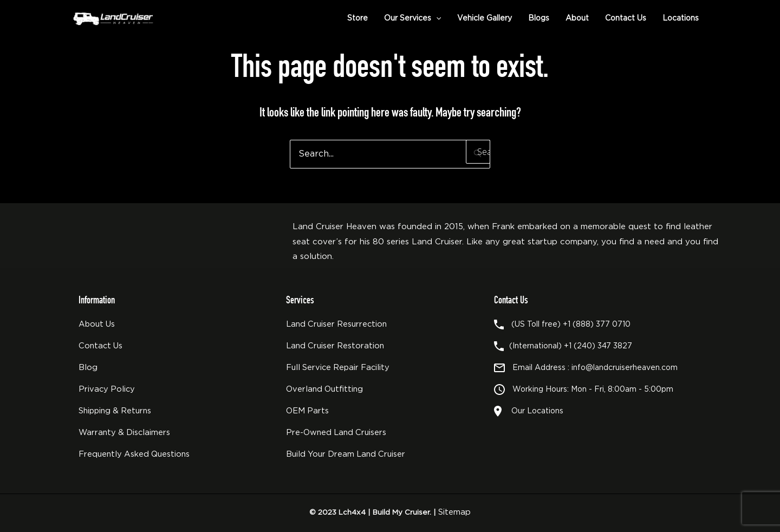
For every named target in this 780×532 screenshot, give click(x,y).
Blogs (539, 18)
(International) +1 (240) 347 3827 (571, 346)
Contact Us (626, 18)
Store (357, 18)
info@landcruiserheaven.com (625, 368)
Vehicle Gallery (485, 18)
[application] (436, 18)
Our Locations (535, 411)
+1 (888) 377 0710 (597, 325)
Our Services (412, 18)
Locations (681, 18)
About (577, 18)
